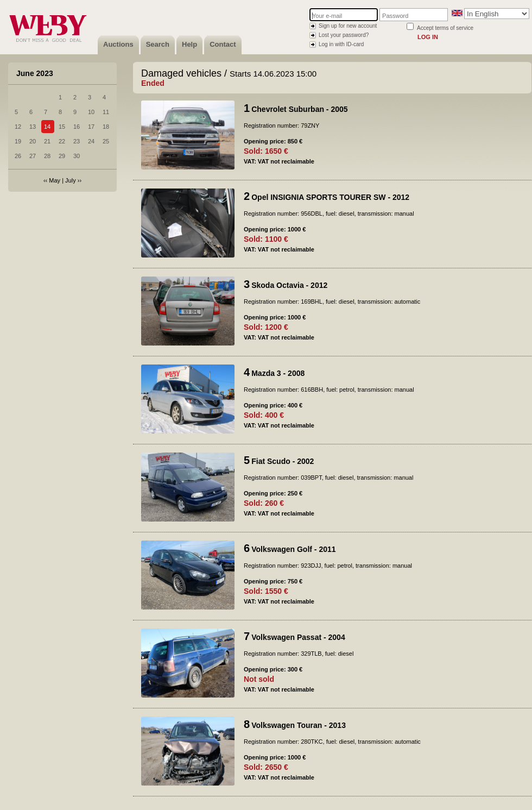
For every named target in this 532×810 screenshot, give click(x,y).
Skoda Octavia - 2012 (289, 285)
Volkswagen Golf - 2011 (293, 549)
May (55, 180)
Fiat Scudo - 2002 (283, 461)
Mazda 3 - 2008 (278, 373)
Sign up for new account (348, 26)
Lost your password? (344, 35)
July (71, 180)
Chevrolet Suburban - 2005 (299, 109)
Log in (428, 37)
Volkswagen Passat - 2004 (298, 637)
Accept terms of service (445, 28)
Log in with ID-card (341, 44)
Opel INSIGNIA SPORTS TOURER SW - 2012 (330, 197)
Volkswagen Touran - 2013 (299, 725)
